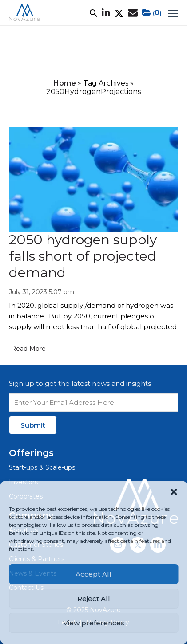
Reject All (94, 599)
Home (65, 83)
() (152, 13)
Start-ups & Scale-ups (42, 467)
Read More (28, 349)
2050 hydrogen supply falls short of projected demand (83, 256)
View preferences (94, 623)
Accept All (93, 574)
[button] (174, 492)
